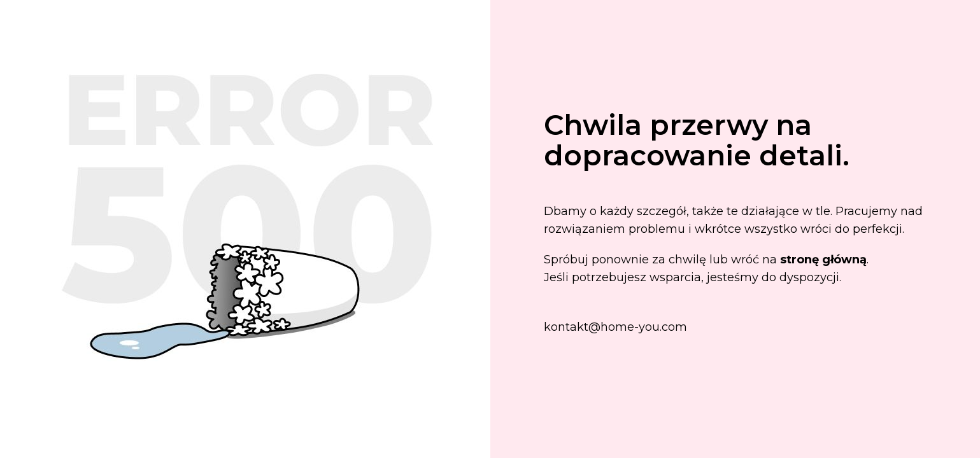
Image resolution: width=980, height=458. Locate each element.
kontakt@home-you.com (615, 327)
